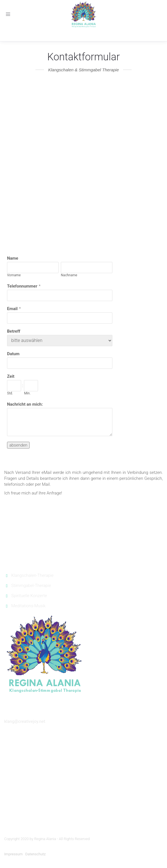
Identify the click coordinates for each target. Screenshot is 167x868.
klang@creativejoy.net (25, 721)
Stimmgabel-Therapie (31, 586)
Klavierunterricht (83, 811)
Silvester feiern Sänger (83, 794)
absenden (18, 445)
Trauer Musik (83, 786)
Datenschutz (35, 854)
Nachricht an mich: (25, 404)
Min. (27, 393)
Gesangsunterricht (83, 803)
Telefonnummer (22, 286)
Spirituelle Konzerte (29, 596)
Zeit (11, 376)
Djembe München (83, 819)
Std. (10, 393)
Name (13, 258)
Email (12, 309)
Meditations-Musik (28, 606)
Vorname (14, 275)
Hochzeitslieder (83, 758)
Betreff (14, 331)
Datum (13, 354)
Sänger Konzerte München (83, 744)
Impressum (13, 854)
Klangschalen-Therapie (32, 575)
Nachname (69, 275)
